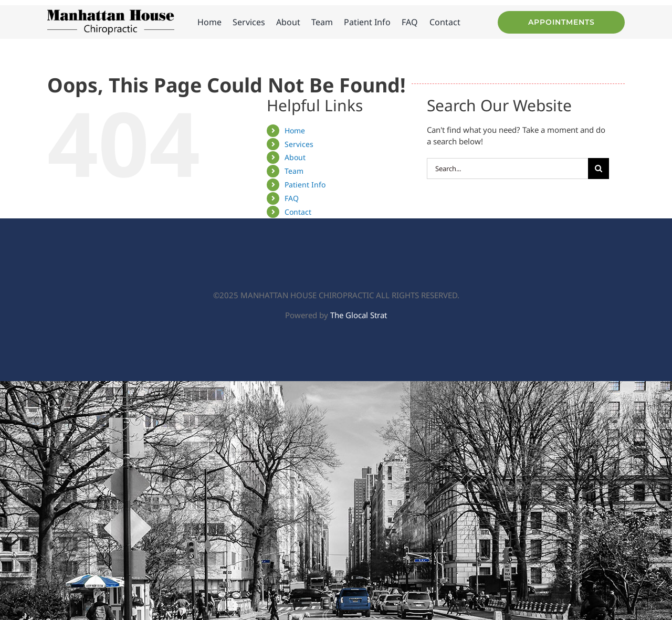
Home (295, 130)
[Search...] (507, 169)
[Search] (598, 169)
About (295, 157)
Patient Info (305, 185)
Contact (298, 212)
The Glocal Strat (359, 315)
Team (294, 171)
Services (299, 144)
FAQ (292, 198)
